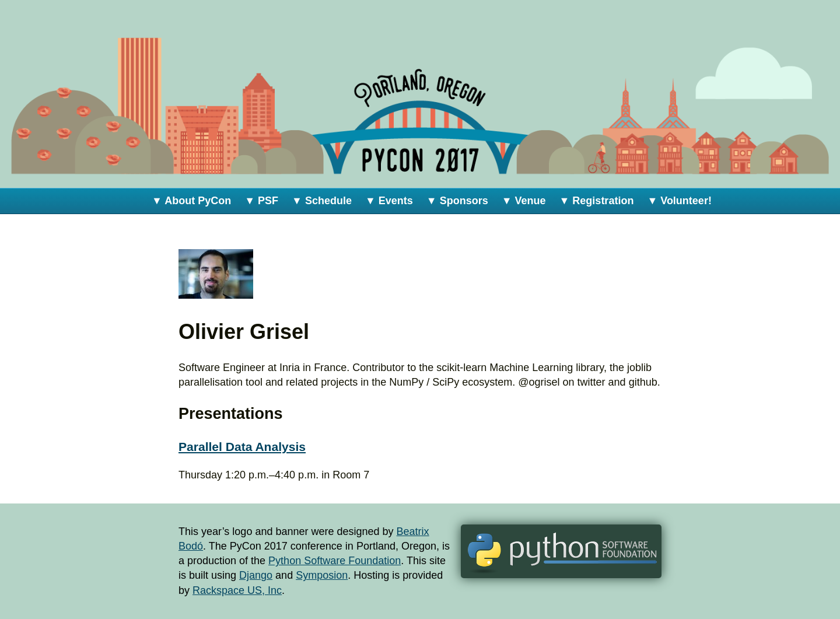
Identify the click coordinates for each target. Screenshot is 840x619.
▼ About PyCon (191, 201)
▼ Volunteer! (679, 201)
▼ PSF (261, 201)
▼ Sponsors (457, 201)
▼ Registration (597, 201)
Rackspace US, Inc (237, 590)
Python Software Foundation (335, 561)
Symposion (322, 575)
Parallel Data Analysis (242, 447)
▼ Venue (524, 201)
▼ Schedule (322, 201)
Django (256, 575)
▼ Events (389, 201)
